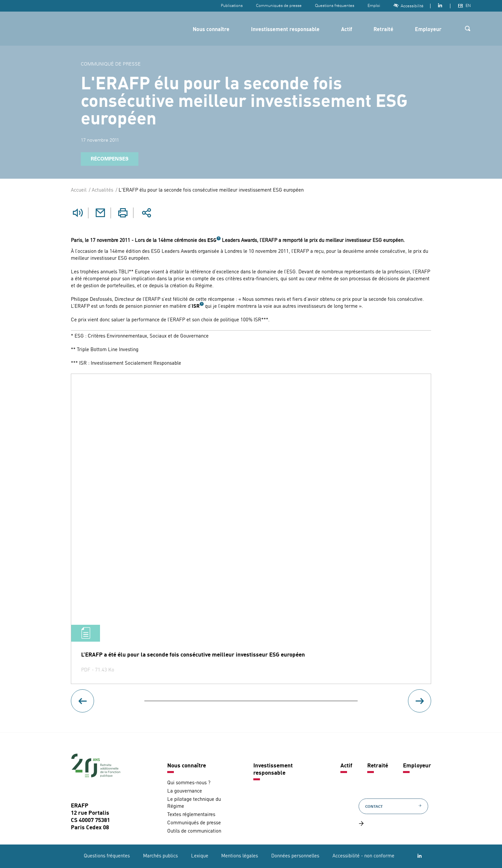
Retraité (383, 30)
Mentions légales (240, 856)
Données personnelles (295, 856)
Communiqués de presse (279, 6)
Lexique (200, 856)
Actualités (102, 190)
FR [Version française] (460, 6)
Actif (347, 30)
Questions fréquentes (335, 6)
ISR (196, 306)
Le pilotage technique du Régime (194, 803)
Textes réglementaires (191, 815)
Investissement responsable (285, 30)
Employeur (428, 30)
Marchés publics (160, 856)
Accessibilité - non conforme (363, 856)
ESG (212, 240)
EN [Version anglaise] (468, 6)
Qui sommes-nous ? (189, 783)
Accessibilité (408, 6)
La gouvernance (185, 791)
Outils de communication (194, 831)
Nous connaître (211, 30)
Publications (232, 6)
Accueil (79, 190)
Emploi (374, 6)
